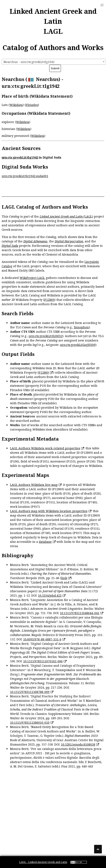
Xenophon (81, 327)
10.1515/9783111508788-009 (30, 692)
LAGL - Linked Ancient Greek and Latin (43, 862)
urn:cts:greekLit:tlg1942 (20, 157)
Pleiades (32, 105)
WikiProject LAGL (32, 278)
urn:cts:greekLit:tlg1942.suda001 (25, 176)
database (45, 542)
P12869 (49, 300)
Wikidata (16, 105)
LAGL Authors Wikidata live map (34, 485)
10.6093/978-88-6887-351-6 (42, 639)
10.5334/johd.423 (50, 595)
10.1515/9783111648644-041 (80, 613)
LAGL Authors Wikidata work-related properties (45, 448)
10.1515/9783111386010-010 (30, 722)
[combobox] (54, 62)
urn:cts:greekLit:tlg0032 (45, 336)
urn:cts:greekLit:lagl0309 (78, 345)
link (64, 578)
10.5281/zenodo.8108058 (78, 744)
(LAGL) (66, 216)
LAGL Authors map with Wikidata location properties (49, 511)
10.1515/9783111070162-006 (43, 661)
